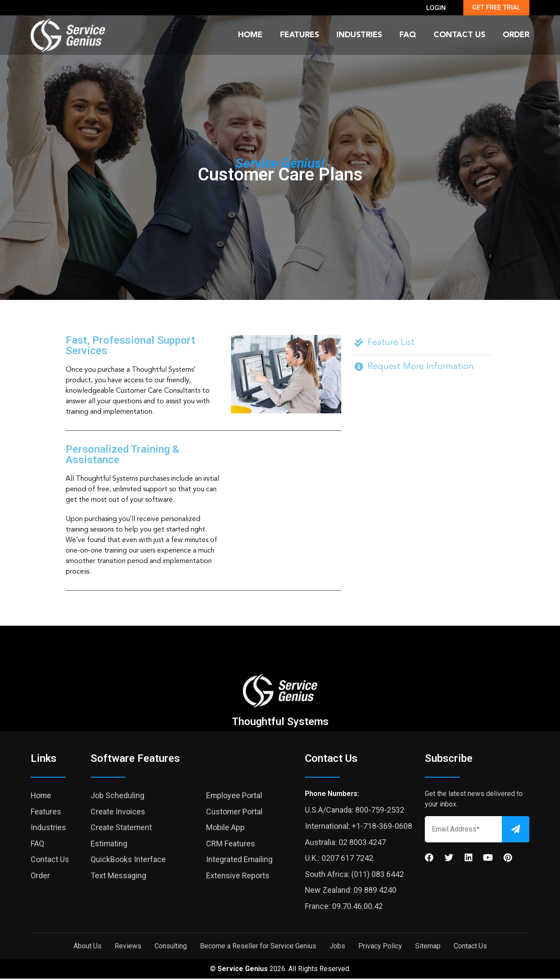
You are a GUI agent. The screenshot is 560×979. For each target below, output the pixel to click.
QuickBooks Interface (128, 859)
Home (250, 35)
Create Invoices (118, 812)
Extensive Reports (238, 875)
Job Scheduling (117, 795)
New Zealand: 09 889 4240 (351, 890)
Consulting (171, 946)
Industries (359, 35)
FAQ (408, 35)
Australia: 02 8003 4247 (345, 842)
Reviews (128, 946)
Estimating (109, 843)
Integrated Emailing (240, 859)
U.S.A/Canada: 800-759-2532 (355, 810)
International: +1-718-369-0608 (359, 826)
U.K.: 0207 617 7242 (339, 858)
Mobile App (225, 827)
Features (299, 35)
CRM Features (231, 843)
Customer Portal (234, 812)
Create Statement (121, 827)
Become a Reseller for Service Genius (258, 946)
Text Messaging (118, 875)
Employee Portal (234, 795)
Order (516, 35)
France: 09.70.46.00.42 (344, 906)
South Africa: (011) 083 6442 (354, 874)
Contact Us (459, 35)
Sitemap (428, 946)
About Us (87, 946)
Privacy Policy (380, 946)
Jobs (337, 946)
